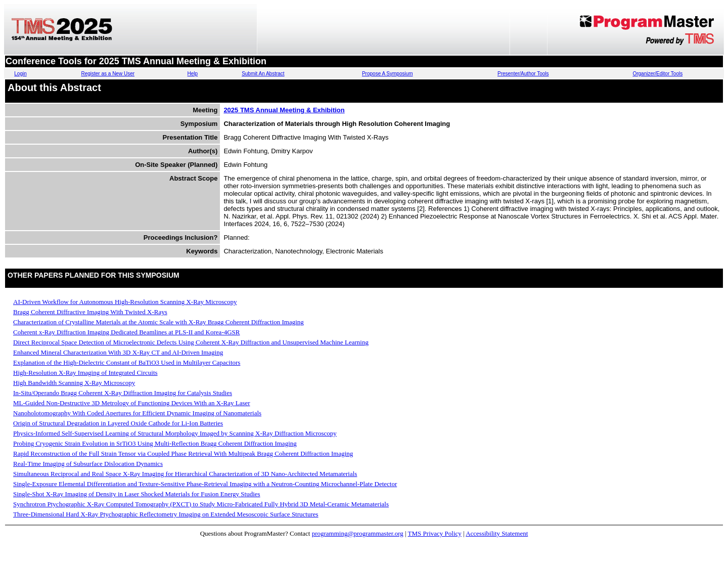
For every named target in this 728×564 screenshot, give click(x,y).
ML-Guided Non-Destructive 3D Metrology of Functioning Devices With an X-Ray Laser (132, 403)
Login (20, 74)
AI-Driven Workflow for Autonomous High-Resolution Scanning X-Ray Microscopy (125, 302)
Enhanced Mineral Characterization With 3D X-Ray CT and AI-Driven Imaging (118, 352)
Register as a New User (108, 74)
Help (193, 74)
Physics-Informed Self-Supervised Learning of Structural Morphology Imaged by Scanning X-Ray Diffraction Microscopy (175, 433)
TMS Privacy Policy (435, 533)
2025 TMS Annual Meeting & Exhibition (284, 110)
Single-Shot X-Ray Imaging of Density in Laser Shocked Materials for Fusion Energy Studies (137, 494)
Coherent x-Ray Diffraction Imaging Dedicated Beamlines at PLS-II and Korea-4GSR (127, 332)
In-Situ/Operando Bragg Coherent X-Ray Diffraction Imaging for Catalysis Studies (123, 393)
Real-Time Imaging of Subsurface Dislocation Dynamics (88, 464)
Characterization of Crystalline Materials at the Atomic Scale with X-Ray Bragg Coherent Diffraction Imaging (158, 322)
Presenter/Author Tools (523, 74)
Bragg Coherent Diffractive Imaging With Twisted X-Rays (90, 312)
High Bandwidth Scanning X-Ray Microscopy (74, 383)
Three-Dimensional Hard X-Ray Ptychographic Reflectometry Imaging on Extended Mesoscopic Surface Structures (166, 514)
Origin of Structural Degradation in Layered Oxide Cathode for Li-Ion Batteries (118, 423)
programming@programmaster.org (358, 533)
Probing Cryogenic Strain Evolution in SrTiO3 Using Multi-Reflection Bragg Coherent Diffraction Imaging (155, 443)
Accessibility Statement (497, 533)
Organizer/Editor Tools (657, 74)
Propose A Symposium (388, 74)
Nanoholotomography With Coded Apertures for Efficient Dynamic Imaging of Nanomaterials (137, 413)
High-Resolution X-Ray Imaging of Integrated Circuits (85, 373)
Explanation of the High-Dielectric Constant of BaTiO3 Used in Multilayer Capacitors (127, 362)
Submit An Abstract (263, 74)
